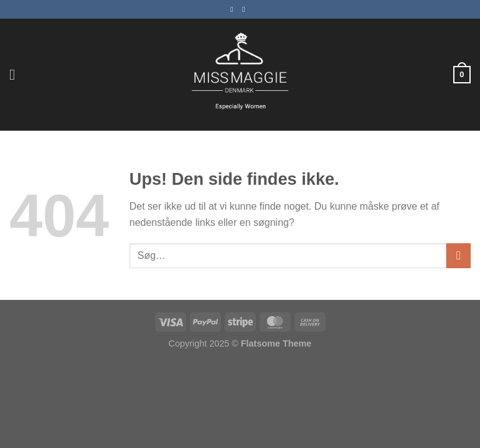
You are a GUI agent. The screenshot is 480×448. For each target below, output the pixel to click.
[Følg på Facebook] (234, 9)
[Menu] (17, 74)
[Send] (459, 255)
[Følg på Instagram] (246, 9)
